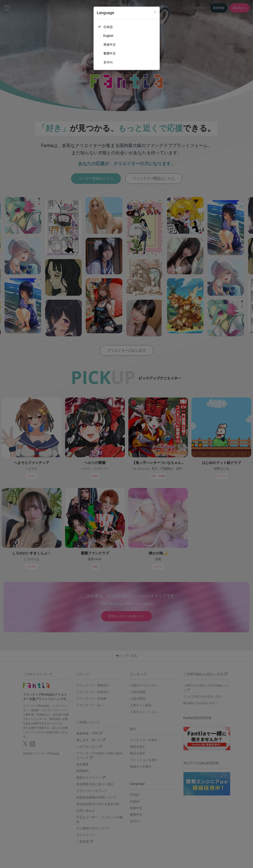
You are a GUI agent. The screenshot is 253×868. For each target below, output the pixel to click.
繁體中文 (110, 53)
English (108, 36)
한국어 (108, 62)
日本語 (108, 27)
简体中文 (110, 45)
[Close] (155, 12)
